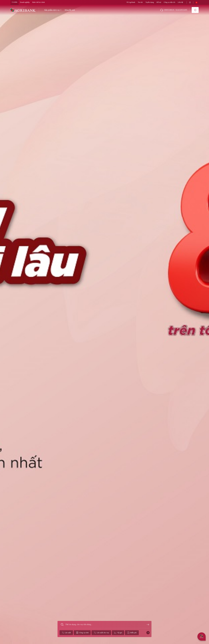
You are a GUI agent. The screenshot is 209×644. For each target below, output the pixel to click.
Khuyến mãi (70, 10)
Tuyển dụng (150, 2)
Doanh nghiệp (25, 2)
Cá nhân (14, 2)
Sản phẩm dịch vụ (52, 10)
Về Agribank (131, 2)
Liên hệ (180, 2)
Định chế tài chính (39, 2)
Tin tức (140, 2)
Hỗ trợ (159, 2)
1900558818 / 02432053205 (174, 10)
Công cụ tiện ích (169, 2)
